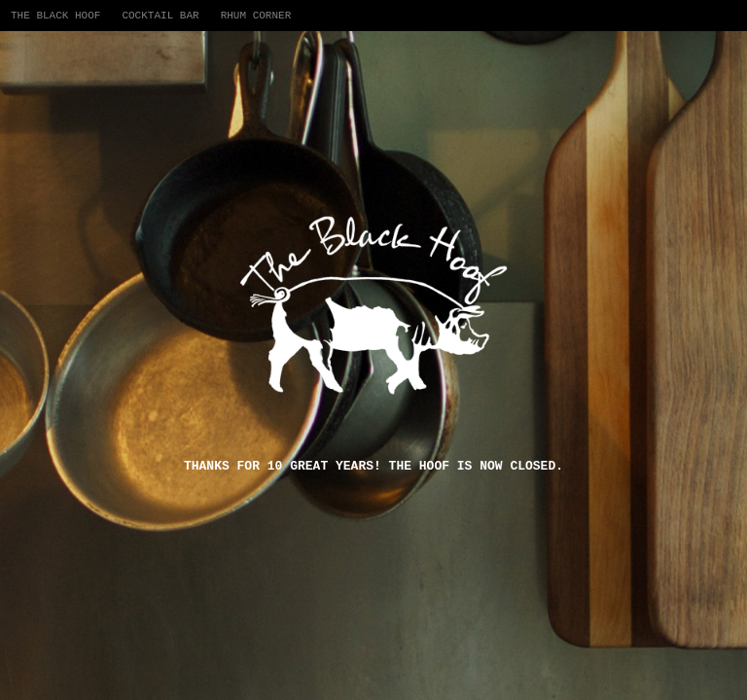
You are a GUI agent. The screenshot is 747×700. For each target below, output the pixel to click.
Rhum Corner (256, 16)
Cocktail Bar (160, 16)
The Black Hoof (55, 16)
